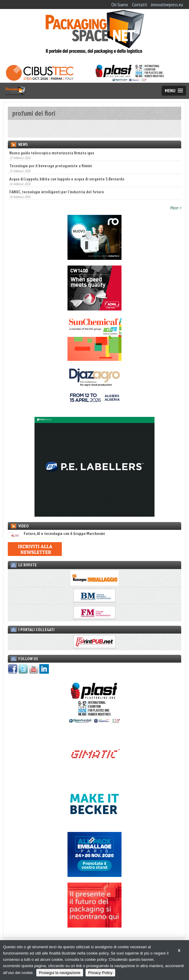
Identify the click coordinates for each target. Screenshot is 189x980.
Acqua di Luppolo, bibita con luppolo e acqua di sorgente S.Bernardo (67, 179)
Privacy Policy (100, 973)
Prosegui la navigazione (60, 973)
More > (175, 208)
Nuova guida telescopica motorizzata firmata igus (52, 153)
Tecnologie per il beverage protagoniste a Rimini (51, 166)
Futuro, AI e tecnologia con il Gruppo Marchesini (56, 534)
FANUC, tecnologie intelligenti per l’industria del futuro (57, 192)
